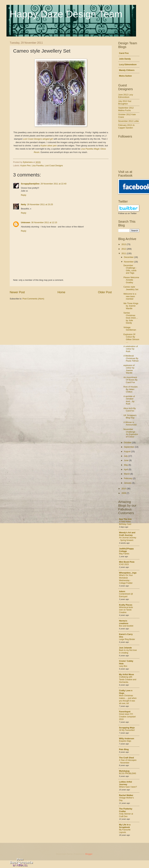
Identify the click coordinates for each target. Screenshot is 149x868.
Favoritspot (125, 712)
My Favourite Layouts (125, 831)
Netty (23, 204)
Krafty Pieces (126, 605)
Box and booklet (126, 626)
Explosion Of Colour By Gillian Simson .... (131, 338)
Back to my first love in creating (128, 651)
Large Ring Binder (127, 639)
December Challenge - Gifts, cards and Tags (130, 269)
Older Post (105, 292)
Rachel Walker (126, 795)
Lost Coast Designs (54, 166)
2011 (124, 253)
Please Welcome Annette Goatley (131, 280)
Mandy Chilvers (127, 70)
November (129, 262)
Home (61, 292)
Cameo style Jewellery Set (131, 288)
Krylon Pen (26, 166)
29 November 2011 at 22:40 (53, 184)
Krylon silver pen (49, 146)
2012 (124, 249)
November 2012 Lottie (129, 121)
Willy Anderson (127, 738)
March (127, 474)
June (126, 460)
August (127, 451)
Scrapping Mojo (127, 728)
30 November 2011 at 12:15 (44, 222)
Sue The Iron (125, 519)
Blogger (89, 854)
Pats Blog (124, 749)
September (129, 447)
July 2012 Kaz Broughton (125, 102)
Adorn (122, 591)
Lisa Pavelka (38, 166)
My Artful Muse (126, 674)
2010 (124, 489)
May (126, 465)
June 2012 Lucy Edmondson (126, 96)
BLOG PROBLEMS (128, 773)
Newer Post (17, 292)
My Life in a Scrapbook (125, 826)
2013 (124, 244)
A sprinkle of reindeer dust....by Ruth (129, 400)
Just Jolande (125, 648)
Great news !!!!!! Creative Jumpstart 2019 (127, 717)
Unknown (26, 222)
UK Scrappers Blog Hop (130, 416)
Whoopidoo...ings (128, 573)
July (126, 456)
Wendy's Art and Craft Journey (127, 534)
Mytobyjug (124, 771)
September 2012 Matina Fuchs (126, 109)
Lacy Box (123, 666)
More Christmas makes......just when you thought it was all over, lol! (128, 699)
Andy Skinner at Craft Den (126, 815)
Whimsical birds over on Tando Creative (126, 610)
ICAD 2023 (124, 564)
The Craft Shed (126, 758)
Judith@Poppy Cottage (126, 550)
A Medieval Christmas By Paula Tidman (131, 358)
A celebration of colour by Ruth (131, 349)
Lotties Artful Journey (126, 783)
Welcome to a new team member (130, 296)
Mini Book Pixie (127, 562)
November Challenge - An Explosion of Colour (131, 433)
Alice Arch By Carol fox (130, 410)
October (128, 443)
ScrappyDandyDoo (30, 184)
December (129, 257)
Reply (24, 195)
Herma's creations (124, 622)
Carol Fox (124, 53)
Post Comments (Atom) (33, 299)
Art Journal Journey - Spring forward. (128, 539)
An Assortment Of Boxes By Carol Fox (130, 380)
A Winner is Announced (130, 423)
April (126, 469)
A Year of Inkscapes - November (128, 761)
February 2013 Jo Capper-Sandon (126, 126)
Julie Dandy (125, 59)
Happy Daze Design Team (66, 14)
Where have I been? (128, 787)
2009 (124, 493)
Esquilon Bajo (125, 741)
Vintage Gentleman (130, 329)
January (128, 483)
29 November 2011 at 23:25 (40, 204)
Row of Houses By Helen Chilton (130, 389)
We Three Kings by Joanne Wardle (131, 306)
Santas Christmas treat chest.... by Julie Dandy (131, 318)
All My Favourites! (127, 730)
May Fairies (124, 554)
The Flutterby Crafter (126, 810)
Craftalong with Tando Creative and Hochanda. (128, 680)
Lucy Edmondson (128, 64)
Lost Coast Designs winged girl (38, 139)
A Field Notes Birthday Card (125, 523)
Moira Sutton (125, 76)
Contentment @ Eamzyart (126, 595)
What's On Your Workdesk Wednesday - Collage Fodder (126, 579)
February (128, 478)
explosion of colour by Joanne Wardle (129, 369)
